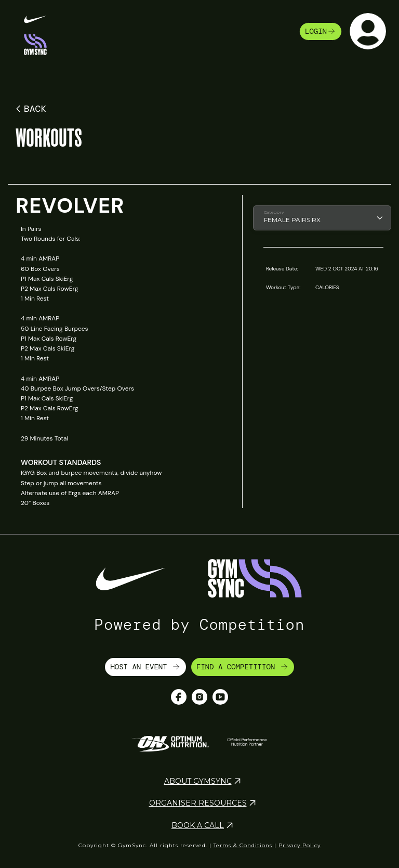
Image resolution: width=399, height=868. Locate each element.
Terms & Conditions (243, 845)
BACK (29, 109)
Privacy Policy (300, 845)
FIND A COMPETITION (243, 667)
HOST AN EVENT (145, 667)
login (321, 31)
